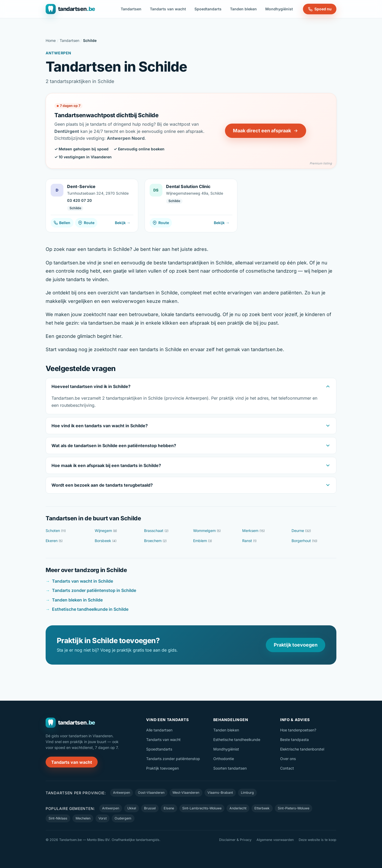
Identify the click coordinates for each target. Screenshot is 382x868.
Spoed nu (320, 9)
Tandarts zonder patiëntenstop (173, 759)
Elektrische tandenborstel (302, 749)
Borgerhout (304, 541)
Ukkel (132, 808)
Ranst (249, 541)
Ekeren (54, 541)
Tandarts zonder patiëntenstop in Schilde (94, 590)
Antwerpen (121, 793)
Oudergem (123, 818)
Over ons (288, 759)
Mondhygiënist (279, 9)
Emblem (203, 541)
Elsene (169, 808)
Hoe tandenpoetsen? (298, 730)
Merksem (253, 531)
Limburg (247, 793)
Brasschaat (156, 531)
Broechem (155, 541)
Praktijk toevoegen (296, 645)
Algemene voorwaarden (275, 840)
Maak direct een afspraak (266, 131)
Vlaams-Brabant (220, 793)
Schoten (56, 531)
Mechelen (83, 818)
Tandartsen (131, 9)
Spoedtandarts (208, 9)
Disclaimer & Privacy (235, 840)
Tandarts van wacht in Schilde (83, 581)
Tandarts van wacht (168, 9)
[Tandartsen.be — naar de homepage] (70, 9)
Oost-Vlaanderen (151, 793)
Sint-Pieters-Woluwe (294, 808)
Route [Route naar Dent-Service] (86, 223)
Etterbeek (262, 808)
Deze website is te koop (318, 840)
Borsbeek (106, 541)
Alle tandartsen (159, 730)
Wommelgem (207, 531)
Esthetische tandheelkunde (237, 740)
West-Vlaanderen (186, 793)
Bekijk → (123, 223)
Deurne (301, 531)
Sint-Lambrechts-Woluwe (202, 808)
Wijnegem (106, 531)
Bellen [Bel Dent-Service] (62, 223)
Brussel (150, 808)
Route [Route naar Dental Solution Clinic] (161, 223)
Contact (287, 768)
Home (51, 40)
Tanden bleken (243, 9)
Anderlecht (238, 808)
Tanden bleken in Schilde (77, 600)
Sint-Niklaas (58, 818)
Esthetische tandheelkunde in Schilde (90, 609)
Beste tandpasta (294, 740)
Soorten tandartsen (230, 768)
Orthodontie (224, 759)
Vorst (103, 818)
